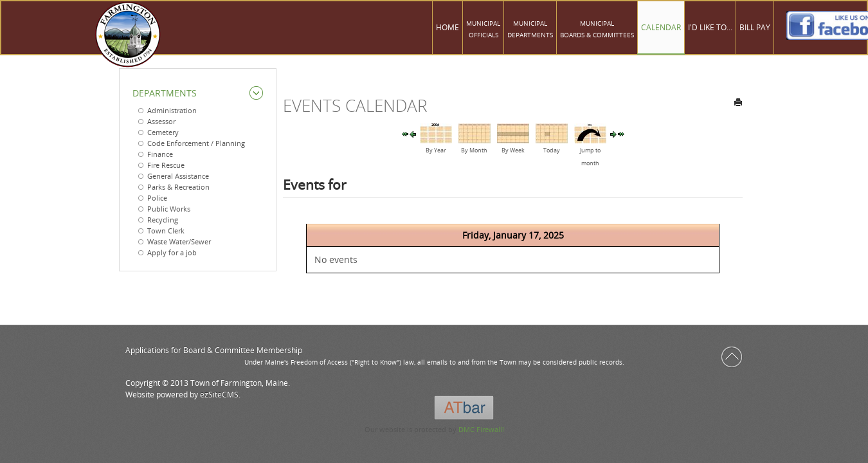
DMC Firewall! (481, 429)
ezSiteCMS (219, 395)
